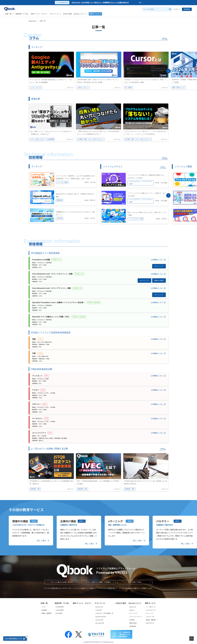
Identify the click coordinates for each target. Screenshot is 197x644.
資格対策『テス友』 (22, 14)
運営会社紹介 (133, 622)
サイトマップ (133, 612)
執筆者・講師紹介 (47, 612)
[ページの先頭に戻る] (192, 639)
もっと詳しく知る (135, 581)
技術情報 (44, 609)
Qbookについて (79, 14)
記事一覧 (8, 14)
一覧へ (140, 3)
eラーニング (149, 612)
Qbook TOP (32, 21)
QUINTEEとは (150, 622)
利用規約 (132, 619)
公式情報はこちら (157, 258)
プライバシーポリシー (136, 615)
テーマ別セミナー (151, 606)
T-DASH (98, 609)
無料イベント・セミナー (39, 14)
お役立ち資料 (67, 14)
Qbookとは (133, 606)
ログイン (177, 9)
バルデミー (150, 615)
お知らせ (132, 609)
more (164, 38)
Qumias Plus (99, 606)
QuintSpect (100, 622)
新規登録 (187, 9)
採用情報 (133, 625)
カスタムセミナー (151, 609)
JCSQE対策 (60, 609)
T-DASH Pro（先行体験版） (104, 612)
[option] (104, 3)
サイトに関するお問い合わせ (62, 581)
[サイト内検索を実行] (170, 9)
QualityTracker (101, 615)
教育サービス (94, 14)
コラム (44, 606)
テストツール (54, 14)
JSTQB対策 (60, 606)
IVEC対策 (59, 612)
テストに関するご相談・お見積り (98, 581)
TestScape (99, 619)
